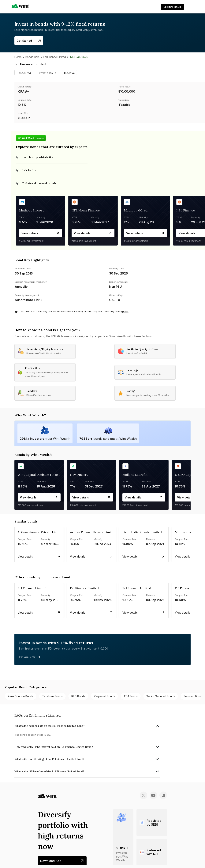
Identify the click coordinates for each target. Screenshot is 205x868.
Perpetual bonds (104, 696)
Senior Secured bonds (161, 696)
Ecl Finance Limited (54, 57)
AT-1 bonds (131, 696)
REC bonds (78, 696)
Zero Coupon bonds (21, 696)
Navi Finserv (79, 475)
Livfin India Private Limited (142, 532)
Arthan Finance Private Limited (40, 532)
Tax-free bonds (52, 696)
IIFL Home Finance (86, 210)
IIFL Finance (186, 210)
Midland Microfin (135, 475)
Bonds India (32, 57)
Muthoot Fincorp (32, 210)
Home (18, 57)
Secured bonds (193, 696)
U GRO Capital (185, 475)
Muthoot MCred (136, 210)
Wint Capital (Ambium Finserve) (41, 475)
